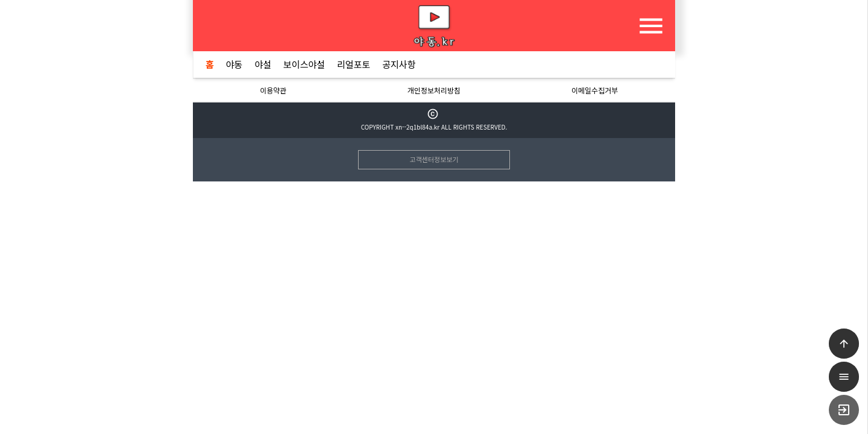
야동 (234, 64)
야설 (263, 64)
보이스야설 (304, 64)
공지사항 (399, 64)
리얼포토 (354, 64)
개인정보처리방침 (434, 90)
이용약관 (273, 90)
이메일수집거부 (595, 90)
